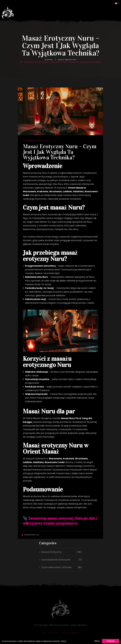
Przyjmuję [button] (111, 641)
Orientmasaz (31, 535)
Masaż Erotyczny (67, 60)
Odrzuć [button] (97, 641)
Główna (49, 60)
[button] (117, 3)
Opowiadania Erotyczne (56, 560)
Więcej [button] (64, 641)
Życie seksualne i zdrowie (56, 567)
